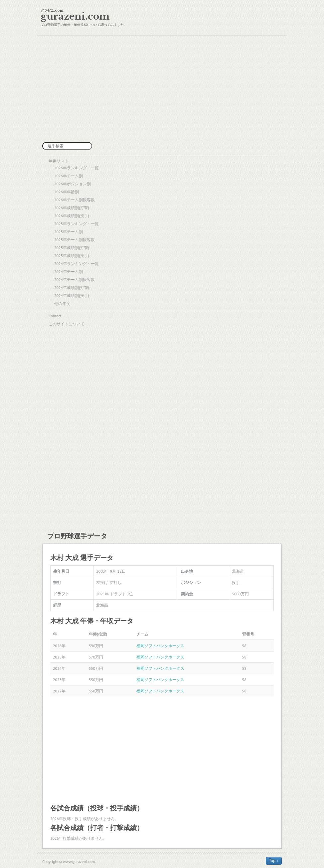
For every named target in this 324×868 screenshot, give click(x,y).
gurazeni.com (75, 16)
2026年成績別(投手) (72, 216)
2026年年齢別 (67, 192)
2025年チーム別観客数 (75, 240)
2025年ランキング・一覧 (77, 224)
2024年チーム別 (69, 272)
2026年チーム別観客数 (75, 200)
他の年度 (62, 303)
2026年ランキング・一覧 (77, 168)
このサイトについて (67, 324)
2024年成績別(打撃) (72, 288)
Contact (55, 316)
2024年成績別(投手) (72, 295)
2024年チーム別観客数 (75, 280)
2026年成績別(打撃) (72, 208)
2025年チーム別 (69, 232)
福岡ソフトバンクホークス (160, 646)
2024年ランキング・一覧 (77, 264)
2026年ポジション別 (73, 184)
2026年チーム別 (69, 176)
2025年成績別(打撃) (72, 248)
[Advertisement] (162, 89)
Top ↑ (274, 861)
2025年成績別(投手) (72, 256)
